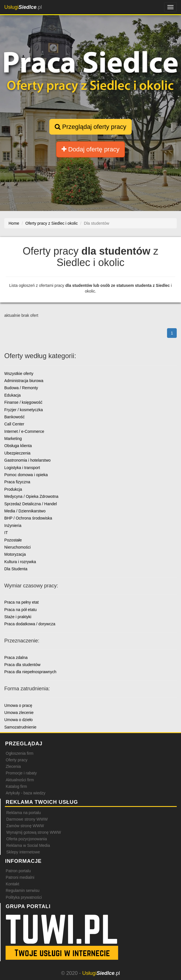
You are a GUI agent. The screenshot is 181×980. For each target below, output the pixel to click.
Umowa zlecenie (19, 713)
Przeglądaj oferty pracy (90, 127)
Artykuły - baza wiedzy (26, 793)
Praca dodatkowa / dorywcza (30, 624)
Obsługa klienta (18, 446)
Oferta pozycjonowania (27, 839)
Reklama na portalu (24, 813)
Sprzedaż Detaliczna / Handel (30, 504)
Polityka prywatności (24, 897)
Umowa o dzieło (19, 720)
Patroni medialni (20, 877)
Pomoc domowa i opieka (26, 475)
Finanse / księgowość (23, 402)
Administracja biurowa (24, 381)
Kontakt (12, 884)
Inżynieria (13, 525)
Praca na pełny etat (22, 602)
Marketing (13, 439)
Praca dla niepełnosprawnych (30, 672)
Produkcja (13, 489)
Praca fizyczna (17, 482)
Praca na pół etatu (21, 610)
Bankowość (15, 417)
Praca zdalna (16, 658)
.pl (23, 7)
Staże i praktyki (18, 617)
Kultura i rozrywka (20, 562)
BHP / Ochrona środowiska (28, 518)
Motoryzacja (15, 554)
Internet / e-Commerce (24, 431)
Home (14, 223)
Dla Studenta (16, 569)
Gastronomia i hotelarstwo (28, 460)
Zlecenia (13, 766)
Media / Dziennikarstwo (25, 511)
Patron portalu (18, 871)
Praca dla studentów (22, 665)
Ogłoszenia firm (20, 753)
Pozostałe (13, 540)
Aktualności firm (20, 780)
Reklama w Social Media (28, 845)
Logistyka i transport (22, 468)
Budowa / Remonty (21, 388)
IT (6, 533)
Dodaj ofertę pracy (90, 149)
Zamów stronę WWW (25, 826)
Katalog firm (16, 786)
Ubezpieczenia (17, 453)
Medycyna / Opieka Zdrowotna (31, 496)
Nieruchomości (18, 547)
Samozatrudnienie (20, 727)
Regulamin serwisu (23, 890)
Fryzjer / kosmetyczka (24, 410)
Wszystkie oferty (19, 374)
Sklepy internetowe (23, 852)
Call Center (14, 424)
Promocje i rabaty (21, 773)
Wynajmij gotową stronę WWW (34, 832)
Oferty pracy (17, 760)
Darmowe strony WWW (27, 819)
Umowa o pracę (18, 705)
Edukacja (13, 395)
